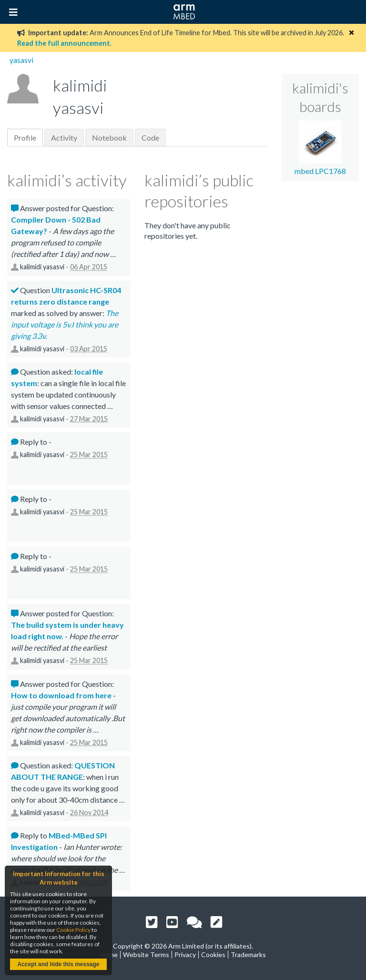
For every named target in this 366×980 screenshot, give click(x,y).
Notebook (109, 138)
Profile (25, 138)
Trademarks (248, 954)
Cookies (213, 954)
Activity (64, 138)
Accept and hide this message (58, 964)
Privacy (185, 954)
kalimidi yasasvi (42, 267)
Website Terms (146, 954)
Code (150, 138)
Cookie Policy (73, 930)
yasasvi (21, 60)
